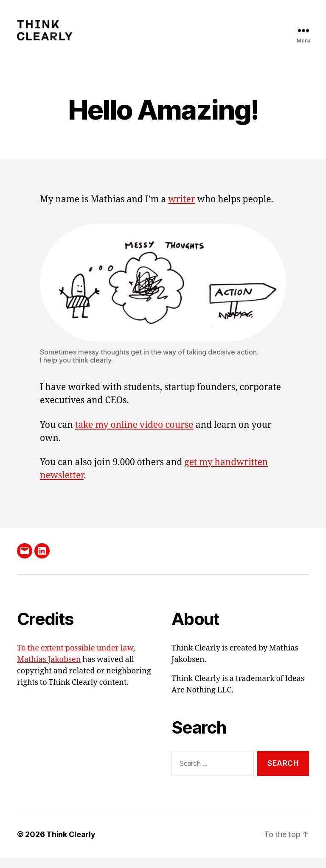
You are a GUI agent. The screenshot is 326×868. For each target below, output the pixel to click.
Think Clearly (71, 844)
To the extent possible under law (75, 658)
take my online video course (134, 435)
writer (181, 209)
